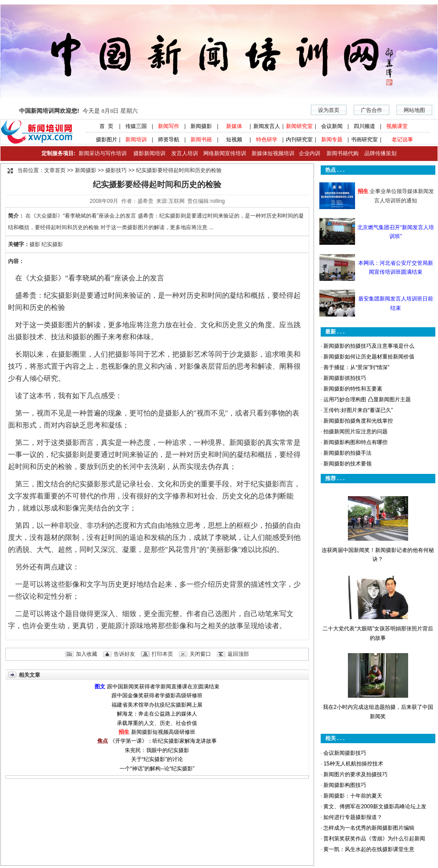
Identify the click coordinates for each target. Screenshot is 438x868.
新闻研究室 (299, 126)
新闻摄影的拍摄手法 (347, 453)
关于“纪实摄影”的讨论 (157, 759)
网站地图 (414, 110)
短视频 (234, 140)
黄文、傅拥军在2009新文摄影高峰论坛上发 (375, 806)
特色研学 (267, 140)
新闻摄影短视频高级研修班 (163, 732)
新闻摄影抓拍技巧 (345, 378)
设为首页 (329, 110)
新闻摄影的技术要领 (347, 464)
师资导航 (169, 140)
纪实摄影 (52, 244)
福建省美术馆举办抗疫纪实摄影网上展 (157, 705)
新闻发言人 (267, 126)
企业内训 (307, 153)
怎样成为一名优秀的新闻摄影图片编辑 (369, 828)
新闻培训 (136, 140)
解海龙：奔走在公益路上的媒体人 (157, 714)
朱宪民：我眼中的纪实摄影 (157, 750)
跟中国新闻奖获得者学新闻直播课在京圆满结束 (163, 687)
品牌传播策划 (378, 153)
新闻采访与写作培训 (101, 153)
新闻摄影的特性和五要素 (353, 389)
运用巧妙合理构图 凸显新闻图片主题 (367, 399)
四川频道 (364, 126)
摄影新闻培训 (149, 153)
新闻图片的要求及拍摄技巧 (355, 774)
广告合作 (372, 110)
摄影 (35, 244)
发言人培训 (185, 153)
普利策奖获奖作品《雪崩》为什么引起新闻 (374, 839)
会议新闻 (332, 126)
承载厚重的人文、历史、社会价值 (157, 723)
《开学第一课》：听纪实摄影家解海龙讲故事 (163, 741)
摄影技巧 (116, 170)
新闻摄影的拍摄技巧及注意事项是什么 (369, 346)
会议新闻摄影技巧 (345, 753)
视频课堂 (397, 126)
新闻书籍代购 (339, 153)
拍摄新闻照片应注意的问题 (355, 432)
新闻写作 (169, 126)
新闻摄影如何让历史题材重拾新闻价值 (369, 357)
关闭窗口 (200, 654)
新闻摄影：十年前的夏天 (353, 796)
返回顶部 (238, 654)
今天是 (78, 111)
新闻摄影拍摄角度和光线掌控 (358, 421)
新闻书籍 (201, 140)
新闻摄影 (201, 126)
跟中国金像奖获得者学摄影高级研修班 (157, 695)
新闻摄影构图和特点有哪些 (355, 442)
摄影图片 (103, 140)
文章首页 (55, 170)
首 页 (103, 126)
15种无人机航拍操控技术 (353, 764)
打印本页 (162, 654)
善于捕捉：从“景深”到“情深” (356, 367)
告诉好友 (124, 654)
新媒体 (234, 126)
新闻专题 (332, 140)
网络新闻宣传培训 (225, 153)
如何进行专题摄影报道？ (353, 817)
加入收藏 (87, 654)
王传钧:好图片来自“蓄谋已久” (358, 410)
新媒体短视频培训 (273, 153)
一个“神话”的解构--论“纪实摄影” (157, 769)
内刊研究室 (299, 140)
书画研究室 (364, 140)
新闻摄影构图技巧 (345, 785)
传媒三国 (136, 126)
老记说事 (402, 140)
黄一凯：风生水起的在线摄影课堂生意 (369, 849)
